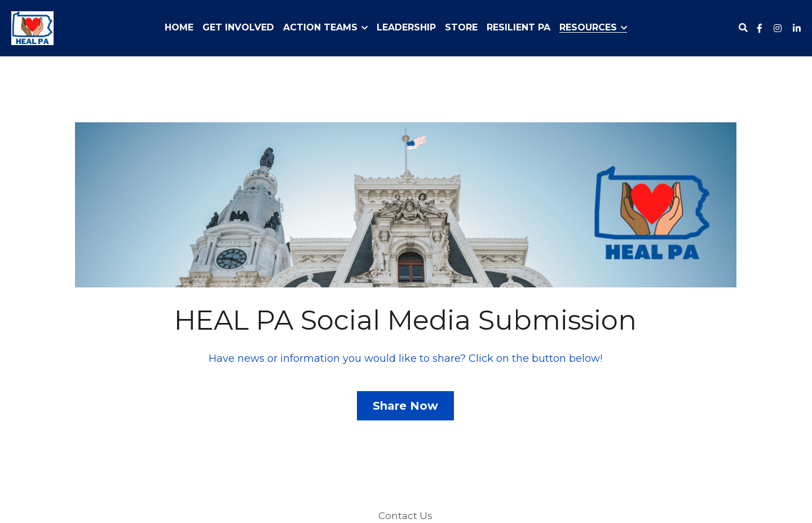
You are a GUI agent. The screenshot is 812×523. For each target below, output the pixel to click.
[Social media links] (760, 28)
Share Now (405, 406)
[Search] (743, 28)
